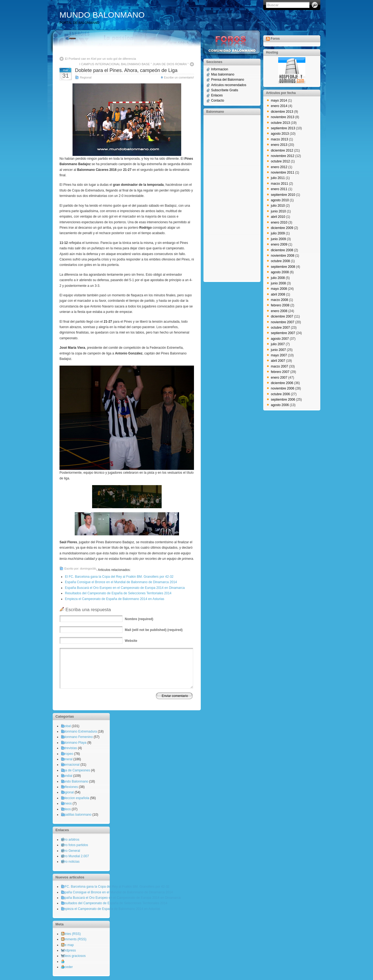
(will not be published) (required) (154, 630)
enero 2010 (279, 222)
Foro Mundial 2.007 (75, 856)
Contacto (218, 100)
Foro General (70, 851)
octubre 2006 (280, 394)
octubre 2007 (280, 328)
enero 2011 (279, 189)
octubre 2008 (280, 261)
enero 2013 (279, 145)
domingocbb (88, 568)
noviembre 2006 (283, 388)
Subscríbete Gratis (225, 90)
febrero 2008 (280, 305)
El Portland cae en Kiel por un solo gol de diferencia (101, 59)
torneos (66, 803)
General (67, 759)
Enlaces (217, 95)
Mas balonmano (223, 74)
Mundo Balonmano (75, 781)
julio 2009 (278, 233)
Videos (66, 809)
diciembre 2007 (282, 316)
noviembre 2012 (283, 156)
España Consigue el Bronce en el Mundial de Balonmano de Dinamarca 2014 (121, 582)
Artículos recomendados (229, 85)
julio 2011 (278, 178)
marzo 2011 (279, 184)
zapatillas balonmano (76, 815)
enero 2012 (279, 167)
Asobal (66, 726)
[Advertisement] (228, 198)
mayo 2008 (279, 289)
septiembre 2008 (283, 267)
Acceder (67, 967)
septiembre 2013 (283, 128)
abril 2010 (278, 217)
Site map (67, 945)
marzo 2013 (279, 139)
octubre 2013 (280, 123)
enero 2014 (279, 106)
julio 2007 (278, 344)
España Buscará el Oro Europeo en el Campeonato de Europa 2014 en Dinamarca (125, 588)
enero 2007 (279, 378)
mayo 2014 (279, 100)
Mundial (67, 776)
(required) (139, 619)
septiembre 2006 (283, 400)
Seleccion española (75, 798)
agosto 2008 (280, 272)
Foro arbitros (70, 840)
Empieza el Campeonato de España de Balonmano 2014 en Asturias (115, 599)
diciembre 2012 (282, 150)
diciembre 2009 (282, 228)
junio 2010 (278, 211)
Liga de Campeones (75, 770)
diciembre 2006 (282, 383)
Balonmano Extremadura (79, 731)
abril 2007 (278, 361)
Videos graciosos (73, 956)
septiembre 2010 (283, 195)
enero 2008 (279, 311)
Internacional (70, 765)
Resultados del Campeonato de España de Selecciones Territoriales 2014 (118, 593)
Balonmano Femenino (77, 737)
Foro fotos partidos (74, 845)
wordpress (68, 950)
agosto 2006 (280, 405)
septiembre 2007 (283, 333)
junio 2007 (278, 350)
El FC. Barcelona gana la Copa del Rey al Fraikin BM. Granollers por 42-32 (119, 577)
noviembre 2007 (283, 322)
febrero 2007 (280, 372)
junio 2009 (278, 239)
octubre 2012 (280, 161)
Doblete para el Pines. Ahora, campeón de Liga (126, 70)
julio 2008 (278, 278)
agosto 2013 (280, 134)
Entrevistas (69, 748)
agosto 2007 (280, 339)
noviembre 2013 (283, 117)
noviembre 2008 (283, 256)
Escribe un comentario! (179, 77)
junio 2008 (278, 283)
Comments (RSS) (74, 939)
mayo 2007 (279, 355)
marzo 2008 (279, 300)
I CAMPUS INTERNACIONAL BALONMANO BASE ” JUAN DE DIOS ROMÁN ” (134, 64)
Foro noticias (70, 862)
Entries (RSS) (71, 934)
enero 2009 (279, 244)
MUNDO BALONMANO (102, 15)
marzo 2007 (279, 366)
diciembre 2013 (282, 112)
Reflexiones (69, 787)
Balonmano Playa (74, 743)
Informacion (220, 69)
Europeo (67, 754)
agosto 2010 (280, 200)
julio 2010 (278, 206)
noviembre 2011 (283, 172)
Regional (86, 77)
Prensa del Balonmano (228, 80)
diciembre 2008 (282, 250)
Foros (275, 39)
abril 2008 (278, 294)
